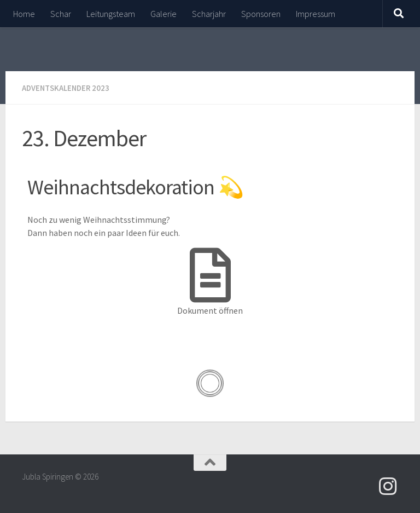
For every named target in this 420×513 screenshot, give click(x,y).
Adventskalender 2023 (68, 88)
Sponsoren (261, 14)
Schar (61, 14)
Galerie (164, 14)
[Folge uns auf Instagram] (388, 486)
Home (24, 14)
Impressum (316, 14)
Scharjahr (209, 14)
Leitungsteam (111, 14)
